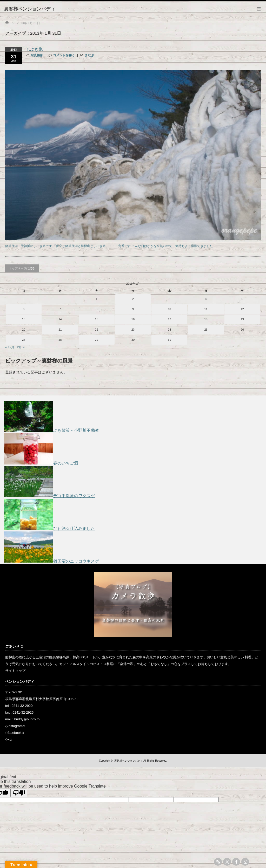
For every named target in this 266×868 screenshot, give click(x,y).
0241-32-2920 (22, 706)
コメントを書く (64, 55)
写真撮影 (37, 55)
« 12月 (10, 347)
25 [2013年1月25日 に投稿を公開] (206, 330)
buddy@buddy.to (27, 719)
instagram (15, 726)
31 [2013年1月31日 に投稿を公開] (169, 340)
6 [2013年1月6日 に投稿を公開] (24, 309)
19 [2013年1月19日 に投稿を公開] (242, 319)
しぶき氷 (34, 49)
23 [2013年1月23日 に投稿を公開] (133, 330)
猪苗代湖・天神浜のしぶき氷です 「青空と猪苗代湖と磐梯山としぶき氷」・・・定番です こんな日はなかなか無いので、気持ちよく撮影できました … (111, 246)
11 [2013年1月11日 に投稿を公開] (206, 309)
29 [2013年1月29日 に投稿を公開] (97, 340)
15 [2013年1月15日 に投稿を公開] (97, 319)
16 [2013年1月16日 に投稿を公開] (133, 319)
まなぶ (89, 55)
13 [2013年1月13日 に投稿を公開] (24, 319)
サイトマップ (15, 671)
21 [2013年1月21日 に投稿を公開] (60, 330)
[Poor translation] (19, 793)
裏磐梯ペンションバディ (129, 761)
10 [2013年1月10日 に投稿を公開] (169, 309)
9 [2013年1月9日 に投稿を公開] (133, 309)
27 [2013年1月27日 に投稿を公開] (24, 340)
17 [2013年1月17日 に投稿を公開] (169, 319)
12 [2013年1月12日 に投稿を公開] (242, 309)
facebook (15, 733)
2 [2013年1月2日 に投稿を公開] (133, 299)
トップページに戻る (22, 268)
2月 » (21, 347)
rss (218, 862)
